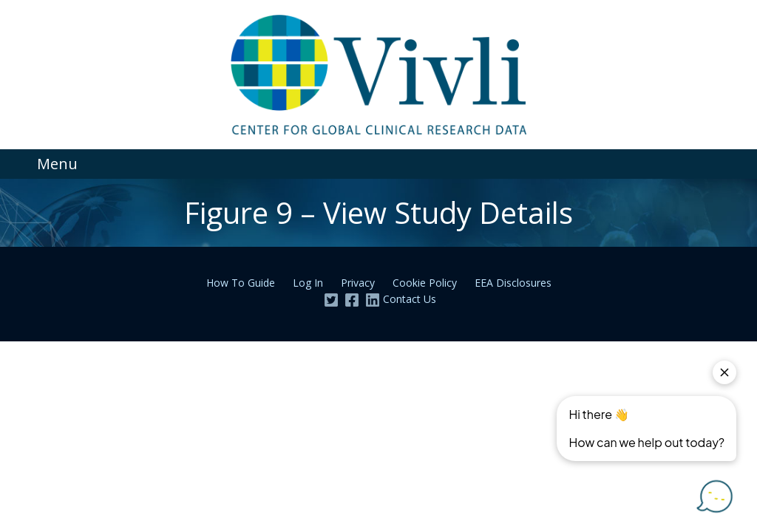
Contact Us (410, 299)
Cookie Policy (425, 283)
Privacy (358, 283)
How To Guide (241, 283)
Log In (308, 283)
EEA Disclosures (513, 283)
